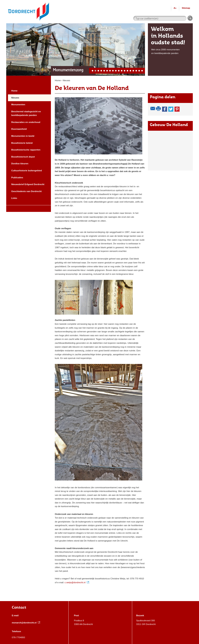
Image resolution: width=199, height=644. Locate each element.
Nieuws (66, 80)
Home (58, 80)
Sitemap (186, 8)
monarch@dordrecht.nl (26, 623)
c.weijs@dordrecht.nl (77, 582)
